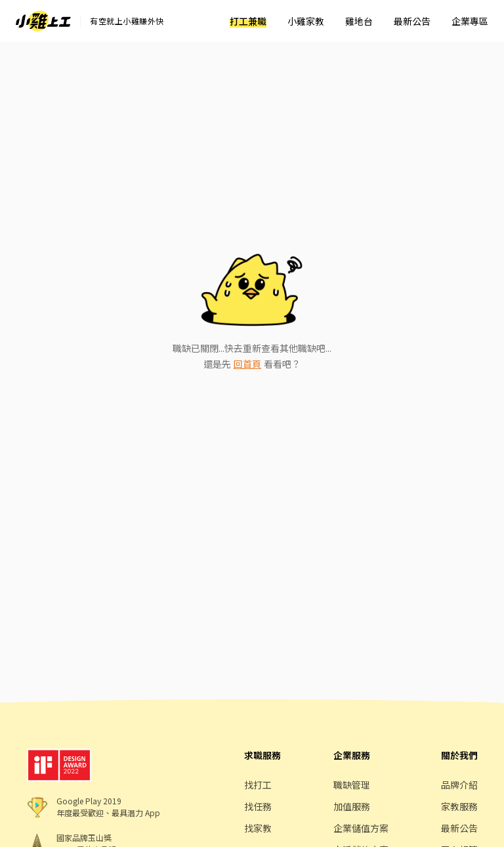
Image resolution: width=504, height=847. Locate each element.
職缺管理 (352, 785)
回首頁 (247, 364)
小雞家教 (306, 21)
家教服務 (459, 806)
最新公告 (412, 21)
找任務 (258, 806)
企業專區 (470, 21)
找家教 (258, 828)
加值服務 (352, 806)
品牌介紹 (459, 785)
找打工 (258, 785)
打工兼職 (248, 21)
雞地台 (359, 21)
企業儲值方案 (361, 828)
